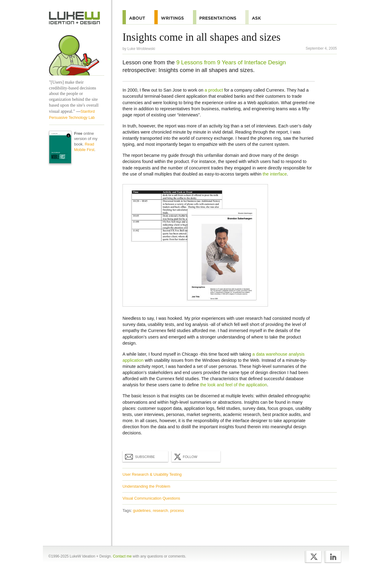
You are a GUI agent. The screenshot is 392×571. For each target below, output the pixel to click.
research (160, 510)
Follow (185, 457)
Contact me (122, 556)
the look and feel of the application (234, 385)
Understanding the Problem (146, 486)
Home (75, 18)
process (177, 510)
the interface (275, 174)
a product (214, 90)
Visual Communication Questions (151, 498)
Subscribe (140, 456)
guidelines (142, 510)
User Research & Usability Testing (152, 474)
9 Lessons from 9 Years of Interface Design (231, 62)
